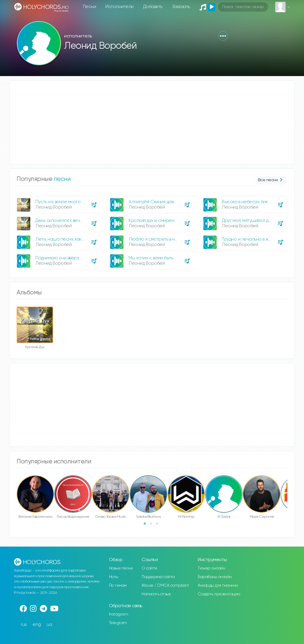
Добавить (153, 7)
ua (49, 625)
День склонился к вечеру (61, 221)
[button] (223, 36)
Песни (90, 7)
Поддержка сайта (158, 577)
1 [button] (147, 525)
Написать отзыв (156, 594)
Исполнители (119, 7)
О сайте (149, 568)
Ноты (114, 577)
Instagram (119, 614)
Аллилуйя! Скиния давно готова (161, 202)
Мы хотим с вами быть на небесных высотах (174, 258)
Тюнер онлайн (211, 568)
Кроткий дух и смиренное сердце (164, 221)
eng (37, 625)
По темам (118, 585)
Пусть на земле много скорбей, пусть (74, 202)
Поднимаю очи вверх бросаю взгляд (73, 258)
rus (24, 625)
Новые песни (121, 568)
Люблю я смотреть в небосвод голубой (170, 239)
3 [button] (159, 525)
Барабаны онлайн (215, 577)
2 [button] (153, 525)
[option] (59, 231)
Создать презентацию (219, 594)
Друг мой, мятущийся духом (250, 221)
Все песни (271, 180)
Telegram (118, 623)
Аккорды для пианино (218, 585)
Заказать (181, 7)
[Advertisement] (152, 122)
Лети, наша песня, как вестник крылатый (77, 239)
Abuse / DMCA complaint (165, 585)
